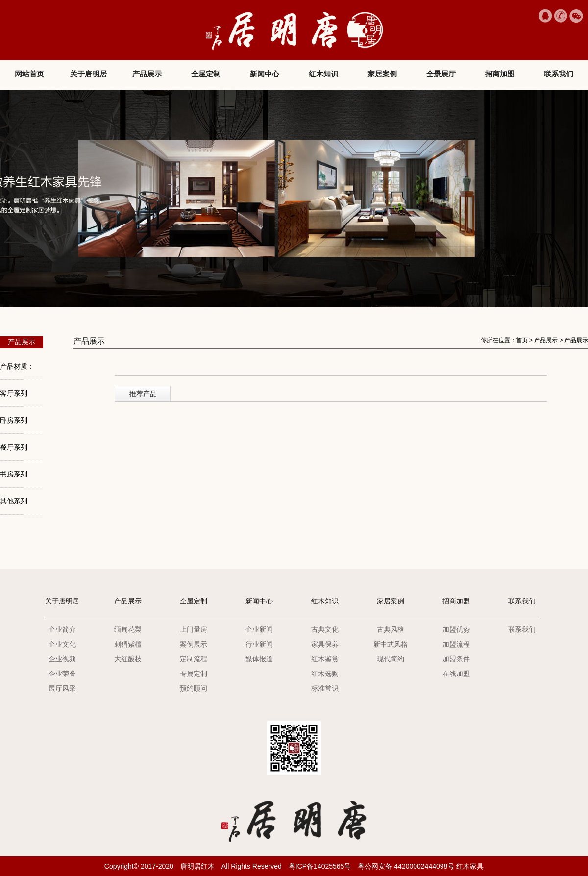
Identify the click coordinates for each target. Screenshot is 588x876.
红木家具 (470, 866)
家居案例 (382, 74)
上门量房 (194, 629)
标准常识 (325, 688)
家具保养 (325, 644)
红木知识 (323, 74)
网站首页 (29, 74)
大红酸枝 (128, 659)
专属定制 (194, 674)
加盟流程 (456, 644)
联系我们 (559, 74)
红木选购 (325, 674)
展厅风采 (62, 688)
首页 (522, 340)
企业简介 (62, 629)
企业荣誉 (62, 674)
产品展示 (147, 74)
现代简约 (391, 659)
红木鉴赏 (325, 659)
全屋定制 (206, 74)
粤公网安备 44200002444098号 (406, 866)
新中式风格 (391, 644)
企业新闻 (259, 629)
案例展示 (194, 644)
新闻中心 (265, 74)
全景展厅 (441, 74)
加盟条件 (456, 659)
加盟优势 (456, 629)
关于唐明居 (88, 74)
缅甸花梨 (128, 629)
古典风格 (391, 629)
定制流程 (194, 659)
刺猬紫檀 (128, 644)
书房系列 (14, 474)
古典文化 (325, 629)
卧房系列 (14, 420)
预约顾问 (194, 688)
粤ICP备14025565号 (320, 866)
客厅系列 (14, 393)
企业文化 (62, 644)
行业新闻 (259, 644)
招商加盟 (500, 74)
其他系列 (14, 501)
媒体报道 (259, 659)
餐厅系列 (14, 447)
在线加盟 (456, 674)
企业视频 (62, 659)
